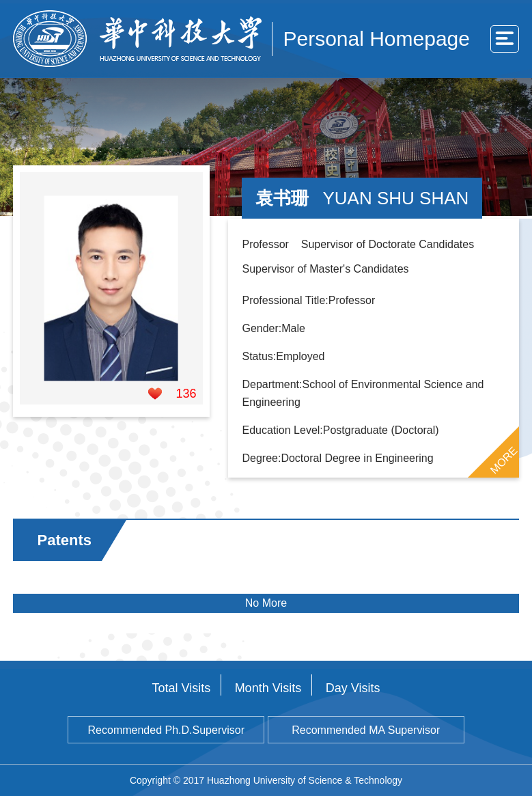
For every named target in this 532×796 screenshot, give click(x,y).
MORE (503, 461)
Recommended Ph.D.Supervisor (166, 730)
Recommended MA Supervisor (366, 730)
